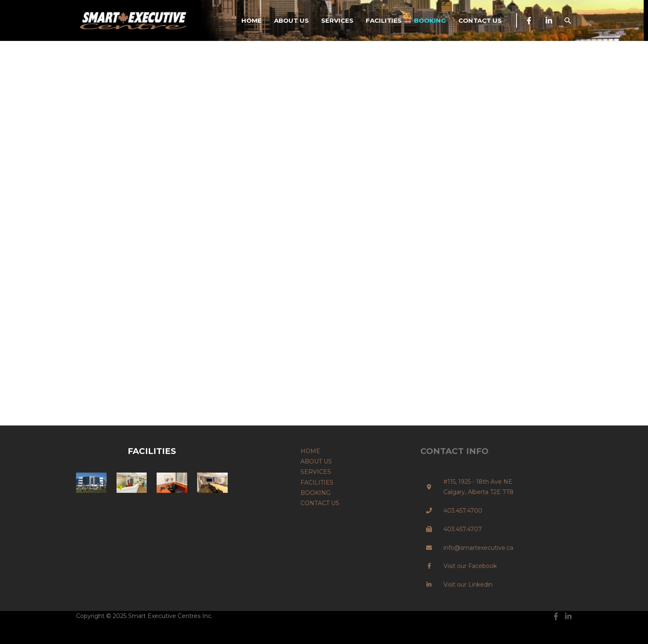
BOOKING (430, 20)
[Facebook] (529, 21)
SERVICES (337, 20)
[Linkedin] (549, 21)
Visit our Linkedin (468, 585)
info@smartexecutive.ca (478, 548)
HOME (251, 20)
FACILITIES (384, 20)
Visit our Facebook (470, 566)
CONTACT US (480, 20)
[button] (568, 20)
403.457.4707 (463, 529)
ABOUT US (291, 20)
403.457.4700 (463, 511)
